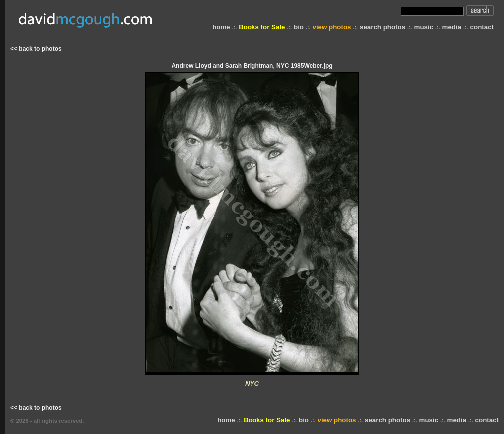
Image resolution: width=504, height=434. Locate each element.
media (452, 27)
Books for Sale (262, 27)
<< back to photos (36, 49)
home (221, 27)
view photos (332, 27)
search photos (382, 27)
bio (299, 27)
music (424, 27)
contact (482, 27)
